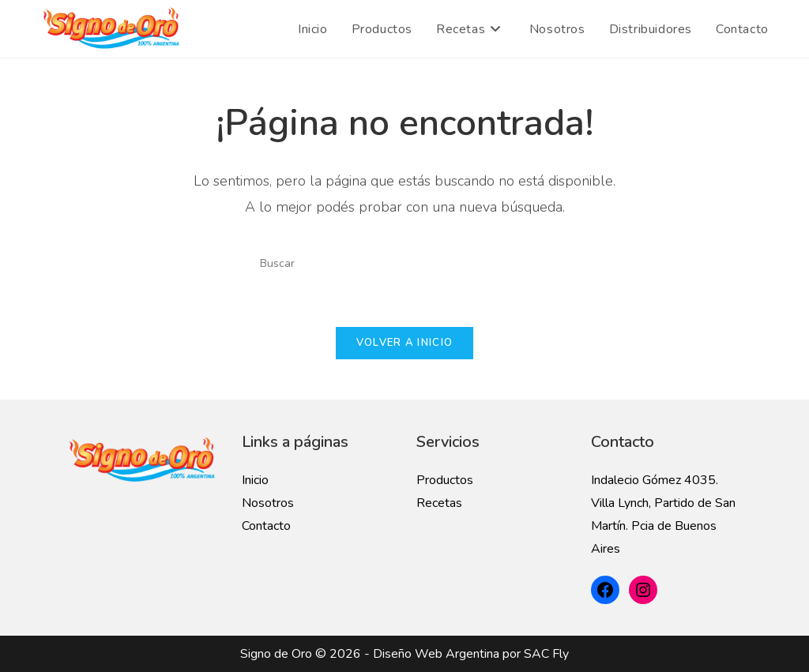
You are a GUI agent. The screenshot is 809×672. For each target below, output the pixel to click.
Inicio (255, 480)
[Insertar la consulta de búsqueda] (404, 263)
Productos (445, 480)
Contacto (266, 526)
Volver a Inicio (405, 343)
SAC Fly (546, 654)
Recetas (439, 503)
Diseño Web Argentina (436, 654)
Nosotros (268, 503)
